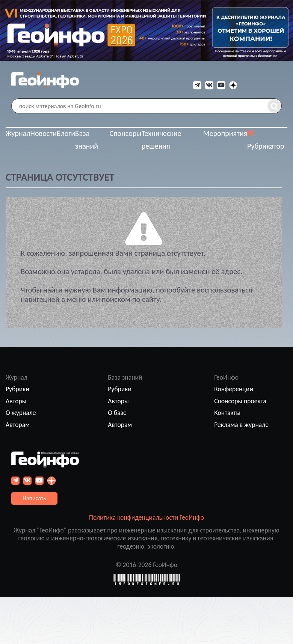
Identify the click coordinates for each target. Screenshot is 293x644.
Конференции (234, 389)
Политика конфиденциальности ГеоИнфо (146, 517)
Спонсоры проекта (240, 401)
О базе (117, 413)
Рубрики (17, 389)
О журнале (21, 413)
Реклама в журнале (241, 425)
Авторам (18, 425)
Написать (34, 498)
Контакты (227, 413)
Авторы (16, 401)
